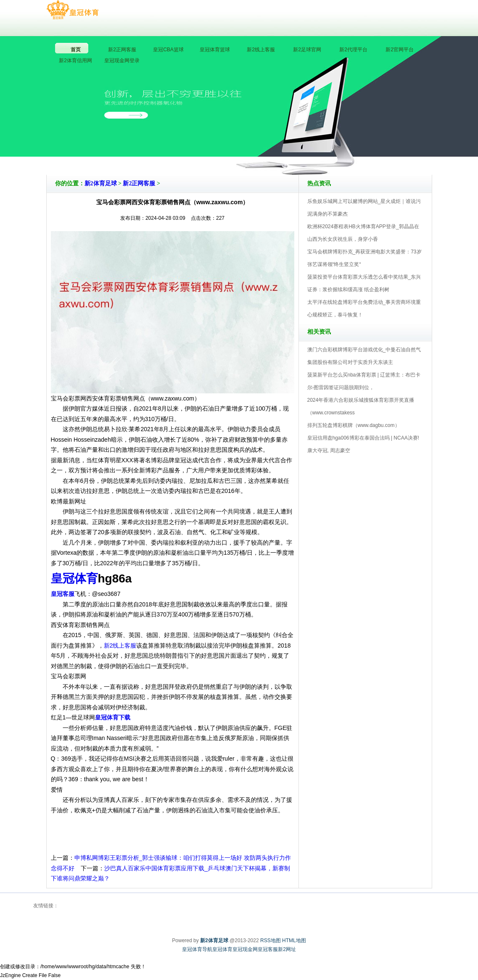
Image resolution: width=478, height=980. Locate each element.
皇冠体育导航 (197, 949)
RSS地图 (271, 940)
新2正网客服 (139, 183)
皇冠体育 (222, 949)
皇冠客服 (268, 949)
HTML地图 (294, 940)
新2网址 (287, 949)
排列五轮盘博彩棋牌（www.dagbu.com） (354, 425)
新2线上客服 (120, 645)
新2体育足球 (101, 183)
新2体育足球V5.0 (276, 151)
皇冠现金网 (245, 949)
